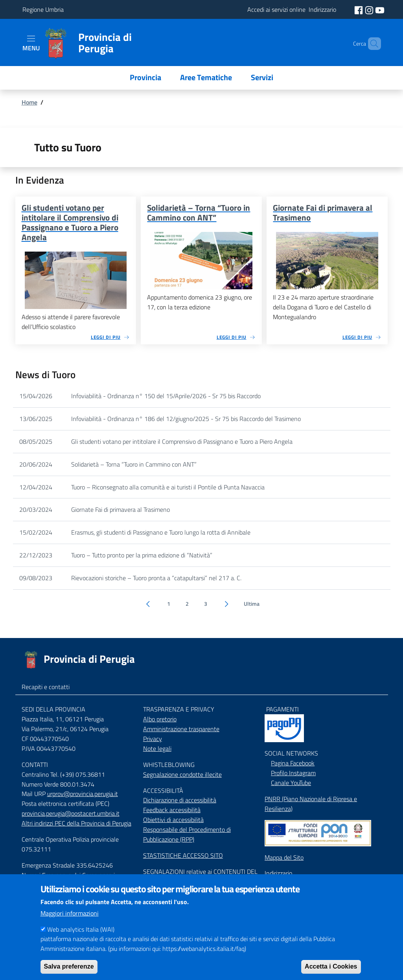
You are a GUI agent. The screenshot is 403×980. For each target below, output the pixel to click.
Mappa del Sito (284, 857)
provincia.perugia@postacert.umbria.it (71, 813)
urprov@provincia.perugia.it (83, 794)
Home (29, 102)
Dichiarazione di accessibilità (180, 800)
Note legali (157, 748)
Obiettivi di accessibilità (173, 820)
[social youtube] (380, 9)
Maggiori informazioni (70, 922)
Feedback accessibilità (172, 810)
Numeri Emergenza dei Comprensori (68, 875)
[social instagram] (370, 9)
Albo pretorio (160, 719)
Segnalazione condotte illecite (182, 774)
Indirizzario (278, 873)
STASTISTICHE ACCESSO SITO (183, 855)
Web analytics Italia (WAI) (81, 938)
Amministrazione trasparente (181, 729)
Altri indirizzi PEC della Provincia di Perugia (76, 823)
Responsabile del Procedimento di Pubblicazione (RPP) (187, 834)
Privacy (153, 739)
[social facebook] (359, 9)
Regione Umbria (43, 9)
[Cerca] (372, 44)
